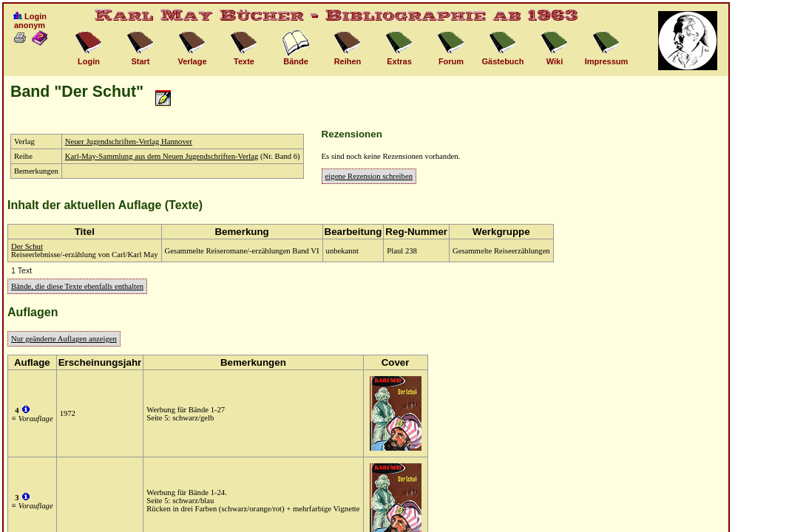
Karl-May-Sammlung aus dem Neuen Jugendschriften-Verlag (162, 156)
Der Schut (27, 246)
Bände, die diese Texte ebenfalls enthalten (77, 286)
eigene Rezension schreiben (369, 176)
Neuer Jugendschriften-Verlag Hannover (129, 141)
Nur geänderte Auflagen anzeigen (64, 339)
